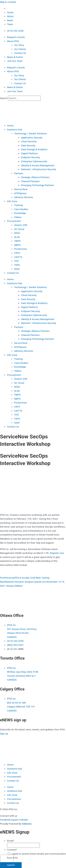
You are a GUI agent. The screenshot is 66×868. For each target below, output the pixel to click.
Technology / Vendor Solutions (30, 133)
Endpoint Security (30, 157)
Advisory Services (24, 197)
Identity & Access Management (38, 165)
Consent (12, 850)
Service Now (21, 189)
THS (16, 261)
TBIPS (17, 241)
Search (4, 98)
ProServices (20, 249)
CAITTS (18, 257)
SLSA (17, 237)
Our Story (19, 45)
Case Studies (21, 209)
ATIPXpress (20, 193)
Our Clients (20, 49)
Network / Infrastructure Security (39, 169)
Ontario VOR (21, 225)
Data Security (28, 145)
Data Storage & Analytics (34, 149)
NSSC (17, 233)
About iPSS (13, 41)
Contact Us (20, 53)
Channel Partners (30, 181)
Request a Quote (16, 37)
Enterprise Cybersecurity (34, 161)
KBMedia (27, 824)
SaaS (17, 269)
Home (10, 125)
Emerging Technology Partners (37, 185)
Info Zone (12, 201)
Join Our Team (15, 61)
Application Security (32, 137)
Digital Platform (29, 153)
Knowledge (20, 213)
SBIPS (17, 245)
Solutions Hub (15, 130)
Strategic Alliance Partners (35, 177)
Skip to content (8, 2)
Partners (19, 173)
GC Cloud (19, 229)
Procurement (14, 221)
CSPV (17, 253)
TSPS (17, 265)
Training (18, 205)
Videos (18, 217)
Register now (57, 553)
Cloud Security (29, 141)
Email (11, 841)
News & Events (15, 57)
